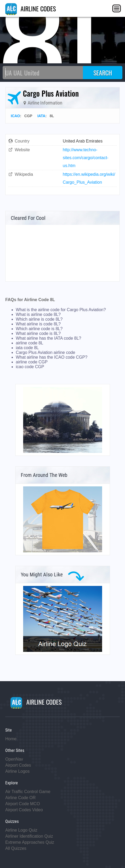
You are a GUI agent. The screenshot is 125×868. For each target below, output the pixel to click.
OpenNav (14, 759)
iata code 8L (27, 348)
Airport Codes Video (24, 810)
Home (11, 739)
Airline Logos (17, 771)
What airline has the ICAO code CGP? (52, 357)
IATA (41, 116)
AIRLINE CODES (31, 8)
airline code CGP (32, 362)
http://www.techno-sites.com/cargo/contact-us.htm (86, 158)
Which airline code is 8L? (39, 329)
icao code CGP (30, 367)
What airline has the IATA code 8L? (48, 338)
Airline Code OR (21, 798)
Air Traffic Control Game (28, 792)
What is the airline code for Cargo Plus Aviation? (61, 310)
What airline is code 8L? (38, 324)
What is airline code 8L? (38, 314)
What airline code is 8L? (38, 333)
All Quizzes (16, 848)
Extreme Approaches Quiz (30, 842)
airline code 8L (29, 343)
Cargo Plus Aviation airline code (46, 352)
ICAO (15, 116)
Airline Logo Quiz (21, 830)
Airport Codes (18, 765)
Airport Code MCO (23, 804)
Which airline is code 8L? (39, 319)
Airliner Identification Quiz (29, 836)
